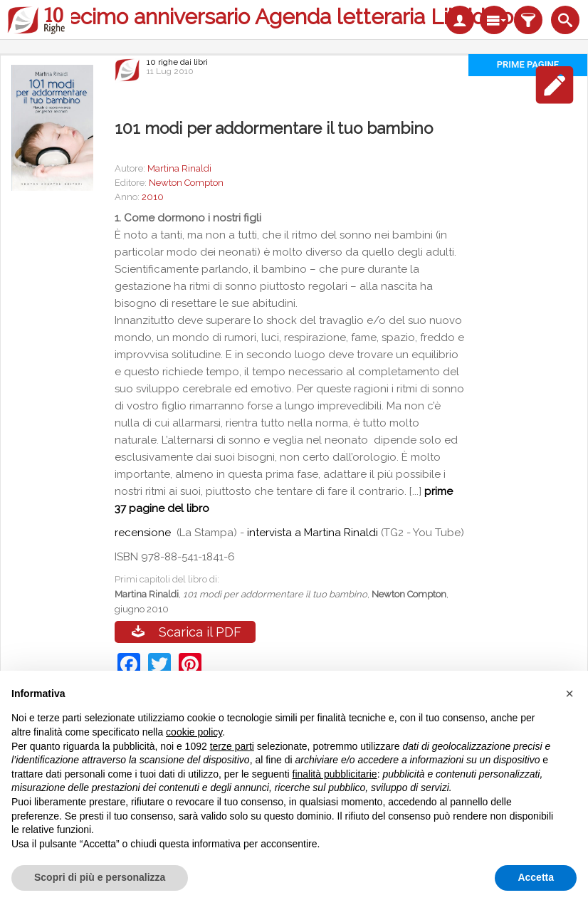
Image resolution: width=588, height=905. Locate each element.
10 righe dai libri (177, 62)
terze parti (232, 746)
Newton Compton (186, 183)
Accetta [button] (536, 877)
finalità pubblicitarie (335, 774)
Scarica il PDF (200, 632)
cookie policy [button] (194, 732)
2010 (153, 197)
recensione (144, 533)
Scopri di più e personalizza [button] (100, 877)
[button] (569, 694)
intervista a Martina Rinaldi (313, 533)
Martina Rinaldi (179, 168)
